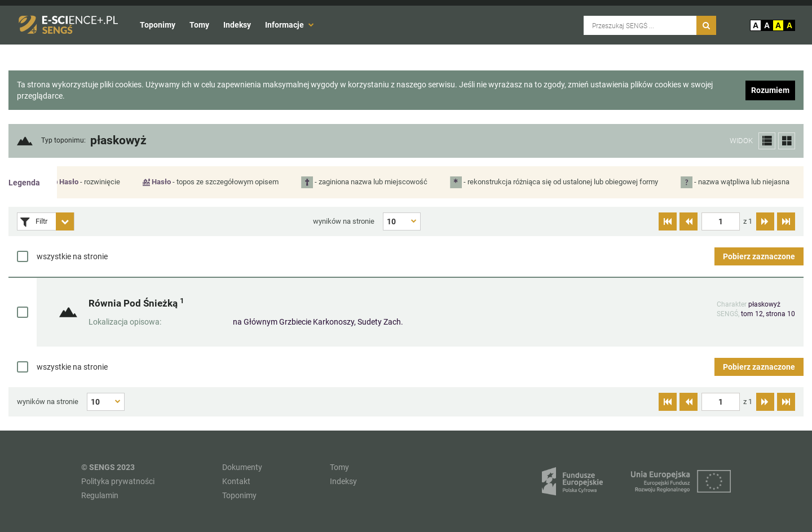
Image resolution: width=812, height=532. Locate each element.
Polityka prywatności (118, 481)
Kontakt (236, 481)
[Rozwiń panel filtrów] (65, 221)
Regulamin (100, 495)
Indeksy (237, 25)
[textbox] (721, 221)
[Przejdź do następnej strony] (765, 221)
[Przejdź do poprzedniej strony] (689, 221)
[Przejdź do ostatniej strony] (786, 221)
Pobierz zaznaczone (759, 256)
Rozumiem (770, 90)
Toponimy (158, 25)
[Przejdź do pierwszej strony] (668, 221)
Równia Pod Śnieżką (136, 303)
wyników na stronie (344, 221)
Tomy (199, 25)
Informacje (290, 25)
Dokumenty (242, 467)
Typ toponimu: (63, 141)
